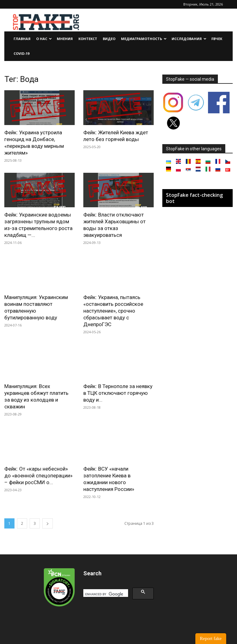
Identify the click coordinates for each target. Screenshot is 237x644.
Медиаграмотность (144, 39)
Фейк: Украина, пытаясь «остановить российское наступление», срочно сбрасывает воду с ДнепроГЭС (113, 311)
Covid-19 (21, 53)
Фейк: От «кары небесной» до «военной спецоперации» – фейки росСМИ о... (38, 476)
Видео (109, 39)
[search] (105, 594)
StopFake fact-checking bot (194, 198)
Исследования (189, 39)
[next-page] (48, 523)
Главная (22, 39)
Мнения (65, 39)
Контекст (88, 39)
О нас (44, 39)
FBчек (217, 39)
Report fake (211, 638)
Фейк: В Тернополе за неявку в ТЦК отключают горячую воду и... (118, 393)
